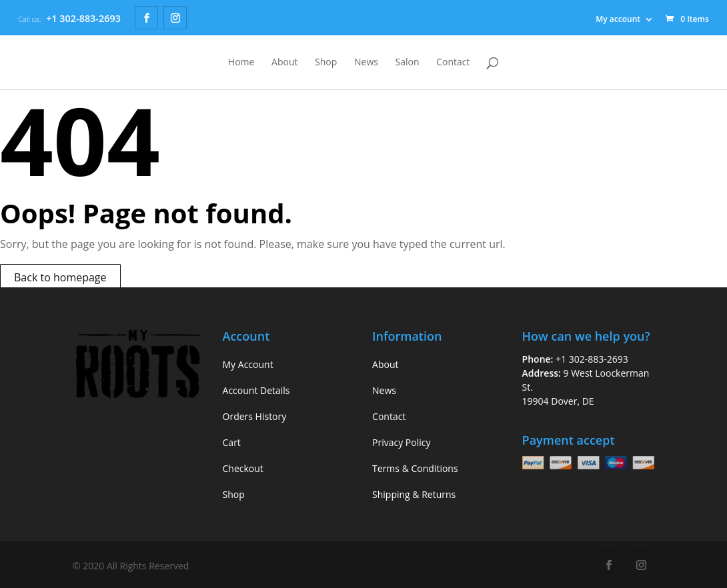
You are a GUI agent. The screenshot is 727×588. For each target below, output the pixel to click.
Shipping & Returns (414, 494)
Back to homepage (60, 277)
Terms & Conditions (415, 468)
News (366, 63)
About (284, 63)
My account (618, 19)
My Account (248, 364)
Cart (232, 442)
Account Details (256, 390)
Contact (453, 63)
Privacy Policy (401, 442)
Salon (408, 63)
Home (241, 63)
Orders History (255, 416)
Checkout (243, 468)
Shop (326, 63)
